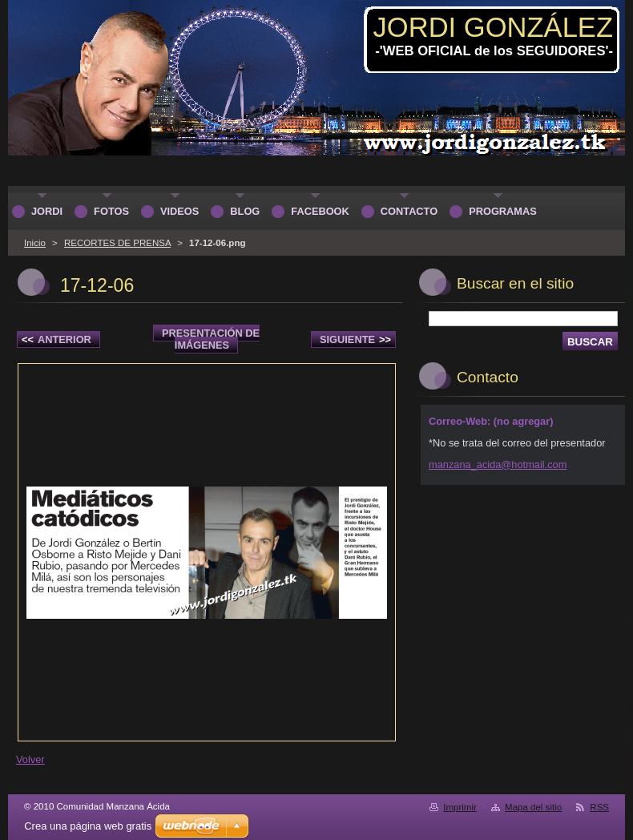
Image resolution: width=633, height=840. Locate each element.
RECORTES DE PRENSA (117, 243)
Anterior (56, 339)
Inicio (35, 243)
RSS (599, 807)
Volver (30, 759)
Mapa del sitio (533, 807)
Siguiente (355, 339)
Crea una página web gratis (88, 826)
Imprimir (460, 807)
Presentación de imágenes (211, 339)
